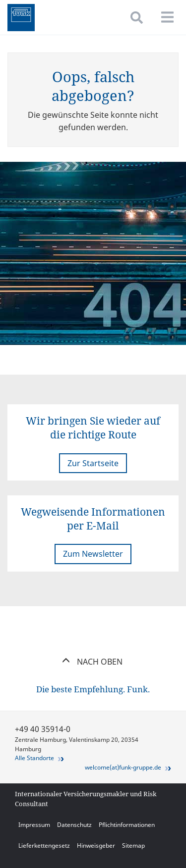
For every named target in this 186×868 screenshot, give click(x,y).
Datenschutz (74, 825)
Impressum (34, 825)
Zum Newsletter (93, 554)
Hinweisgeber (96, 845)
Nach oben (93, 662)
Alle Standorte (34, 758)
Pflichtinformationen (127, 825)
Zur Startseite (93, 463)
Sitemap (133, 845)
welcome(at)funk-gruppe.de (123, 767)
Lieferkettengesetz (44, 845)
